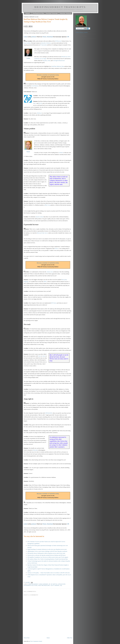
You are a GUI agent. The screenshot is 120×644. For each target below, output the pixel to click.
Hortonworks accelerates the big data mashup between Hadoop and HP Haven (46, 555)
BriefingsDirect (34, 584)
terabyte (61, 153)
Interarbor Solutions (46, 43)
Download (50, 37)
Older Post (70, 638)
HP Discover (58, 41)
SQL (61, 585)
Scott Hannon (35, 86)
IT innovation (44, 45)
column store (50, 272)
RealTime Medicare (44, 585)
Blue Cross (48, 205)
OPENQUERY (49, 413)
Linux (44, 356)
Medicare (39, 113)
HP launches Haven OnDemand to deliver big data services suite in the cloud (46, 553)
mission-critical (40, 217)
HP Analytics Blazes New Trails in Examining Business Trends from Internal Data (48, 559)
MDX (45, 282)
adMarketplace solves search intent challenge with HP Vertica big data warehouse (47, 551)
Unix (39, 356)
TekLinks (35, 450)
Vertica (56, 248)
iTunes (44, 37)
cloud (49, 61)
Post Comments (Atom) (36, 641)
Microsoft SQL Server (42, 233)
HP (49, 584)
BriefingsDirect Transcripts (60, 7)
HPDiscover (62, 584)
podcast (34, 37)
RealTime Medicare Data (58, 66)
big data (45, 61)
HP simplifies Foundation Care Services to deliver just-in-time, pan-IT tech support (48, 557)
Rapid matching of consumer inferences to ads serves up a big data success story (47, 549)
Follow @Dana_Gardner (82, 32)
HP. (68, 37)
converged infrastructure (59, 61)
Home (48, 638)
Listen (25, 37)
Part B (40, 103)
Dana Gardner (27, 43)
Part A (35, 103)
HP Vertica (54, 303)
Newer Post (27, 638)
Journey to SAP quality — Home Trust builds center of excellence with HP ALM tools (49, 573)
